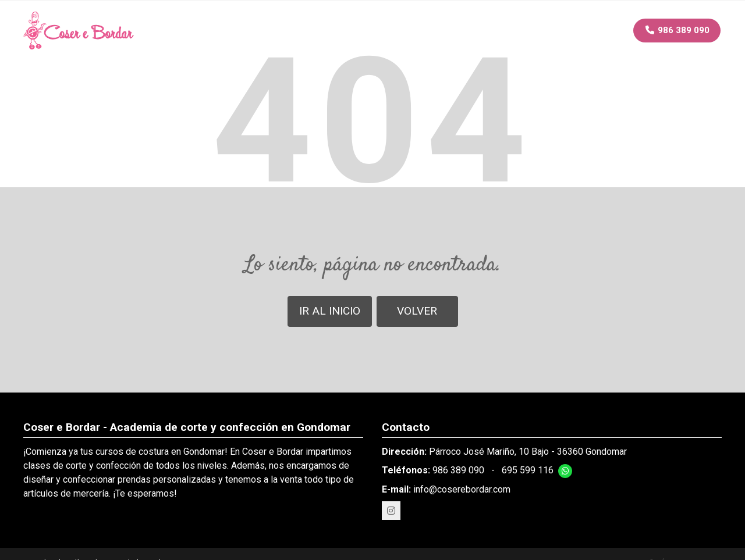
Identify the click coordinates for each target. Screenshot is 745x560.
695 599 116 (528, 470)
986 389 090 (458, 470)
